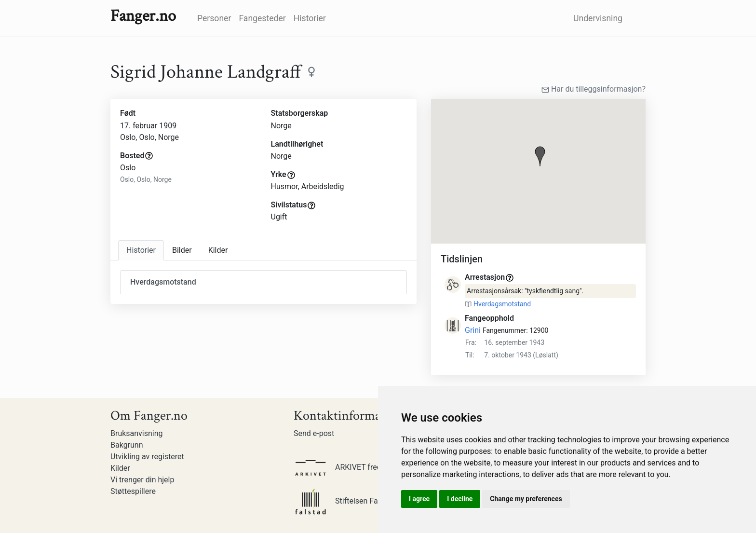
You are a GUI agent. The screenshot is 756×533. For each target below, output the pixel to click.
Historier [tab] (141, 250)
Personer (214, 18)
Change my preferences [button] (526, 499)
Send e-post (314, 433)
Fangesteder (262, 18)
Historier (310, 18)
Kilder (120, 468)
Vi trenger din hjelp (142, 480)
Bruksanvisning (137, 433)
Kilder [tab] (218, 250)
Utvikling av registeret (147, 457)
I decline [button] (460, 499)
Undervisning (598, 18)
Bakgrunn (127, 445)
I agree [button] (419, 499)
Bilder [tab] (182, 250)
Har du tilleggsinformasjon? (594, 89)
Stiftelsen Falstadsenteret (358, 501)
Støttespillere (133, 491)
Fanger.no (143, 16)
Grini (473, 330)
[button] (540, 156)
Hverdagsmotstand (502, 304)
